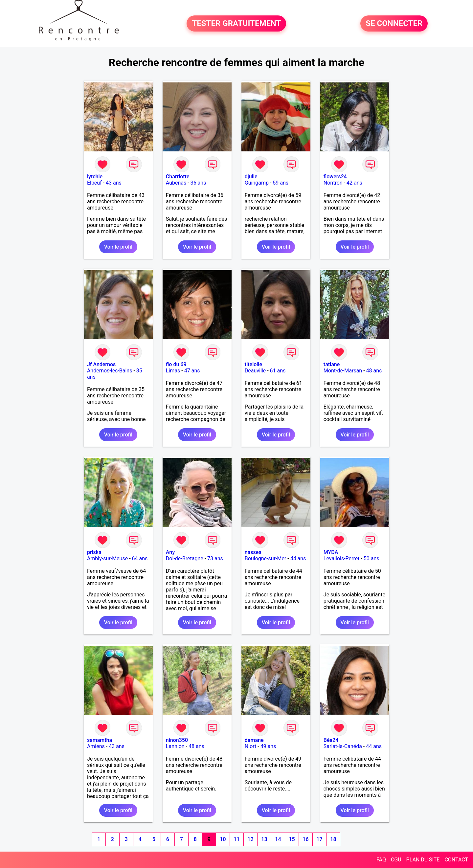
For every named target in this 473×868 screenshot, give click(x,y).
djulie (251, 177)
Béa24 (331, 740)
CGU (396, 860)
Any (170, 552)
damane (254, 740)
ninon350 (177, 740)
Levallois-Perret (342, 558)
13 (264, 839)
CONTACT (456, 860)
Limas (173, 371)
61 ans (278, 371)
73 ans (215, 558)
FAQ (381, 860)
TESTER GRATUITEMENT (236, 24)
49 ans (268, 746)
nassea (253, 552)
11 (236, 839)
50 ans (372, 558)
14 (278, 839)
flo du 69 (176, 364)
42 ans (354, 183)
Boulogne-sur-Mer (265, 558)
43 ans (114, 183)
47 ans (192, 371)
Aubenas (176, 183)
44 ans (298, 558)
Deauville (255, 371)
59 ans (281, 183)
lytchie (95, 177)
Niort (250, 746)
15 (292, 839)
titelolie (253, 364)
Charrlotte (178, 177)
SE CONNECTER (394, 24)
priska (94, 552)
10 (223, 839)
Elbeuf (94, 183)
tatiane (332, 364)
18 (333, 839)
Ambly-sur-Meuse (107, 558)
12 (250, 839)
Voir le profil (118, 247)
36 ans (198, 183)
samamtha (100, 740)
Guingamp (257, 183)
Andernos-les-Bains (110, 371)
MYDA (331, 552)
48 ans (374, 371)
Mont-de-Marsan (343, 371)
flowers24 (335, 177)
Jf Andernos (101, 364)
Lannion (175, 746)
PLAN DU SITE (423, 860)
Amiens (96, 746)
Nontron (333, 183)
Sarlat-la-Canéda (343, 746)
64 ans (140, 558)
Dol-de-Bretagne (185, 558)
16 (305, 839)
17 (319, 839)
